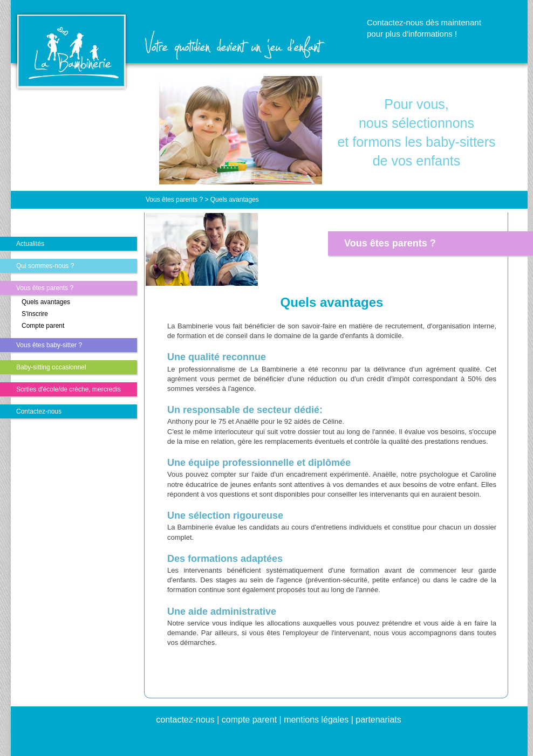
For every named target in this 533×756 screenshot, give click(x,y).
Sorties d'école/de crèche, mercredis (69, 389)
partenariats (378, 720)
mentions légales (316, 720)
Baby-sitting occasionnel (51, 367)
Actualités (30, 244)
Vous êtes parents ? (45, 288)
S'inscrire (35, 314)
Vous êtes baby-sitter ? (49, 345)
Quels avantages (46, 302)
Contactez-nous (39, 411)
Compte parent (43, 326)
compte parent (249, 720)
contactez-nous (185, 720)
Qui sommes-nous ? (45, 266)
